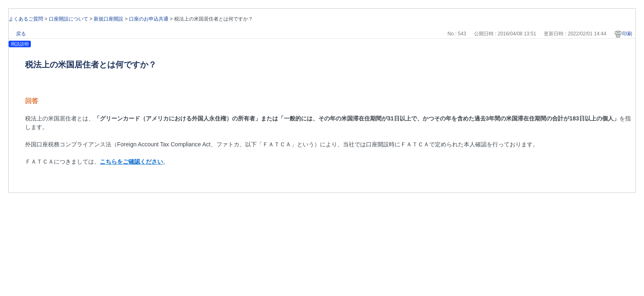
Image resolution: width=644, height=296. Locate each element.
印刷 (627, 34)
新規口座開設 (108, 19)
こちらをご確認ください (131, 162)
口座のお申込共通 (149, 19)
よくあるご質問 (26, 19)
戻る (21, 34)
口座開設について (69, 19)
